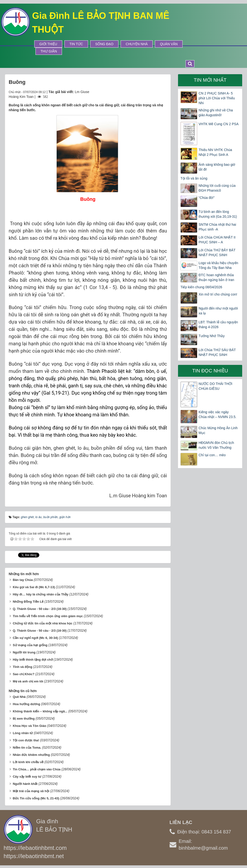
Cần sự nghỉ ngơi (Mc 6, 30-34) (35, 638)
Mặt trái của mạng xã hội (31, 791)
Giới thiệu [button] (48, 44)
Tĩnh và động (23, 667)
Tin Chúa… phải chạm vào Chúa (37, 769)
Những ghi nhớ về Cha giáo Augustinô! (216, 113)
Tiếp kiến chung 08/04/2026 (201, 287)
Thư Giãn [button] (49, 51)
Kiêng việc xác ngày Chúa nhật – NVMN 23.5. (217, 414)
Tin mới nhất (210, 80)
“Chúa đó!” (206, 198)
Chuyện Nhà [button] (137, 44)
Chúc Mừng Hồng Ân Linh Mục (218, 430)
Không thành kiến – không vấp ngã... (40, 711)
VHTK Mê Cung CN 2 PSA (219, 124)
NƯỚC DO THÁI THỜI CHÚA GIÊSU (215, 386)
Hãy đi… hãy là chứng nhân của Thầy (41, 594)
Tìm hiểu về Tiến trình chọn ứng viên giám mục (48, 616)
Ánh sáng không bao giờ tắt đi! (217, 167)
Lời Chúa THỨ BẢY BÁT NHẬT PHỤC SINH (217, 253)
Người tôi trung (24, 652)
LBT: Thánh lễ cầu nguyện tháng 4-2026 (218, 325)
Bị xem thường (24, 719)
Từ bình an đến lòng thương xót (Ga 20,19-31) (218, 214)
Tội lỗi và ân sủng (194, 178)
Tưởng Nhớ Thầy (212, 336)
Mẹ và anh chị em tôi (28, 681)
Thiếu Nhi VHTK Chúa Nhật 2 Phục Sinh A (215, 152)
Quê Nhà (19, 697)
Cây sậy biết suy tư (27, 777)
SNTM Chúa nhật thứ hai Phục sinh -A (217, 227)
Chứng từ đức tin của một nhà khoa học (43, 623)
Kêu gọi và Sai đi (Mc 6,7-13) (34, 587)
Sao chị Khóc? (24, 674)
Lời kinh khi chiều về (28, 762)
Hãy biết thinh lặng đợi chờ (33, 660)
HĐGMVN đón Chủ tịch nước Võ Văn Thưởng (216, 445)
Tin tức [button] (76, 44)
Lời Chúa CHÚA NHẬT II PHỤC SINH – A (217, 240)
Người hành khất (25, 784)
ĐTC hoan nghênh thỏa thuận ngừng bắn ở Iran (216, 277)
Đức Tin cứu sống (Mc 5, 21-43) (36, 798)
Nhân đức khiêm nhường (31, 755)
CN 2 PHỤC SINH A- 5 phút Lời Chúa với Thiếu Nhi (217, 98)
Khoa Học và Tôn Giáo (30, 726)
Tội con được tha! (26, 740)
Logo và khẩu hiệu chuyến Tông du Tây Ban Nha (218, 265)
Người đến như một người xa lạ (218, 311)
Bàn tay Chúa (23, 580)
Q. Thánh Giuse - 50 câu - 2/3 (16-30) (40, 609)
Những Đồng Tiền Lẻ (28, 602)
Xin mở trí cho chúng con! (218, 294)
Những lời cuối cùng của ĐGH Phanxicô (217, 188)
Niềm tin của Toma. (27, 748)
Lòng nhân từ (23, 733)
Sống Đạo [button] (104, 44)
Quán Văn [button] (169, 44)
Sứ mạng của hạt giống (30, 645)
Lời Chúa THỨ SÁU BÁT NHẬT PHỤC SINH (217, 352)
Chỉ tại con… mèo (212, 455)
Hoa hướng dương (26, 704)
